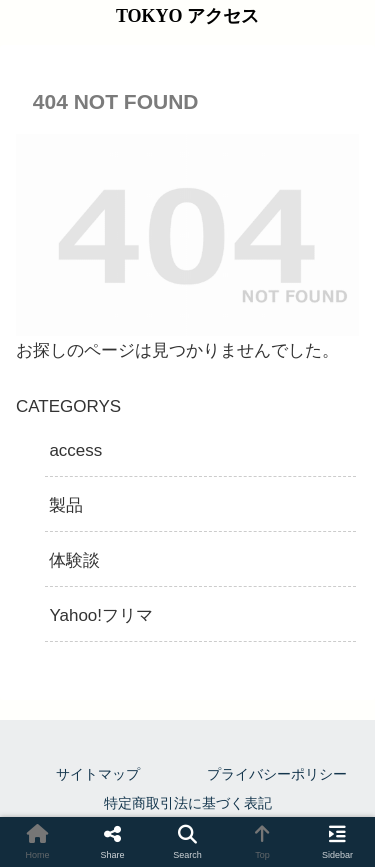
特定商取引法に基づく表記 (188, 803)
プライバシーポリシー (277, 774)
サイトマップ (98, 774)
